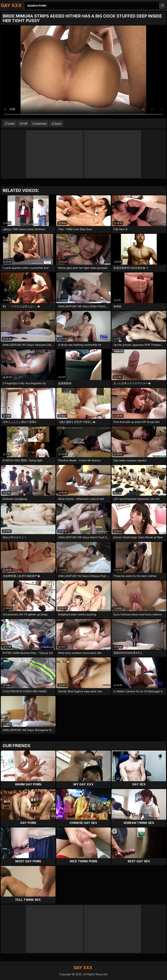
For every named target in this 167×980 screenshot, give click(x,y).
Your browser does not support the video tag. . (83, 72)
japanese (41, 123)
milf (25, 123)
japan (58, 123)
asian (11, 123)
